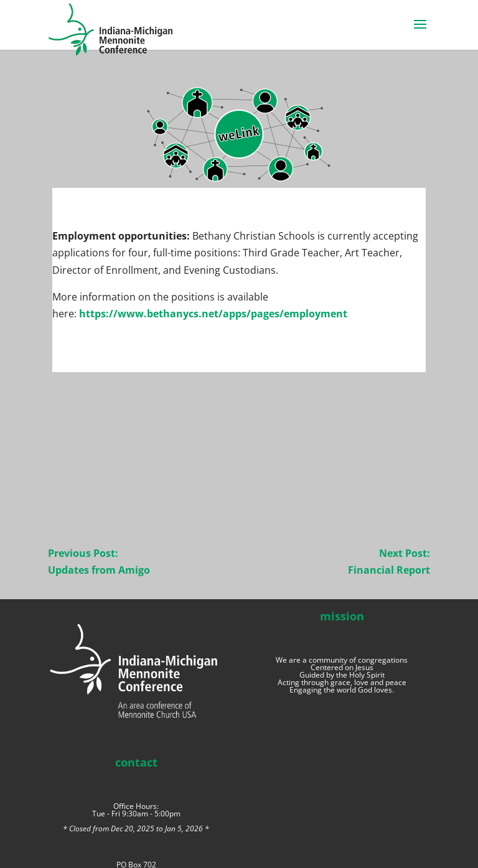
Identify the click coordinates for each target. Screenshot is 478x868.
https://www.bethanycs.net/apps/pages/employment (213, 314)
